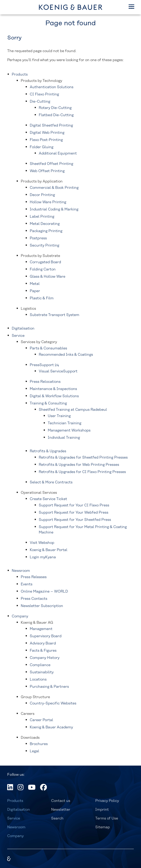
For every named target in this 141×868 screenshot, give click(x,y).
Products (15, 801)
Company (15, 836)
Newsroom (16, 827)
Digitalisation (19, 810)
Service (14, 818)
